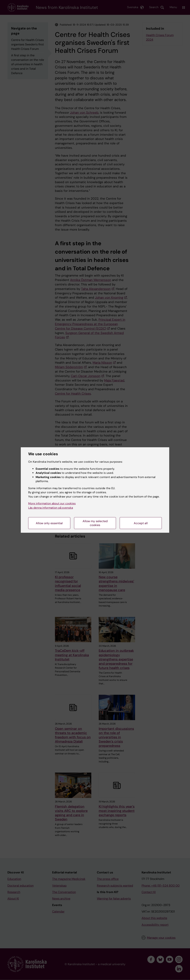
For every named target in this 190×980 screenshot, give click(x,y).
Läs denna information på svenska (51, 508)
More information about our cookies (52, 503)
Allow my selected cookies (95, 523)
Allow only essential (49, 523)
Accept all (141, 523)
